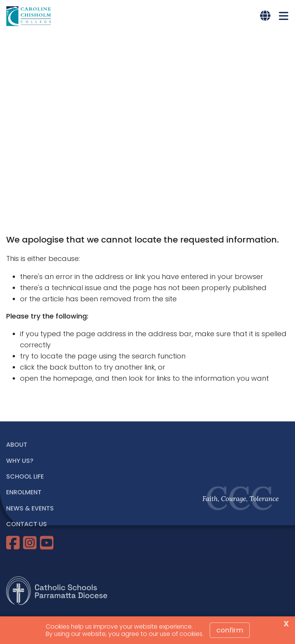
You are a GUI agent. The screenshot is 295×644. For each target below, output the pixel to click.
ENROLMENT (24, 492)
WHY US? (20, 461)
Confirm (230, 630)
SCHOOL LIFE (25, 476)
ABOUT (17, 445)
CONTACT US (27, 524)
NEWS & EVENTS (30, 508)
